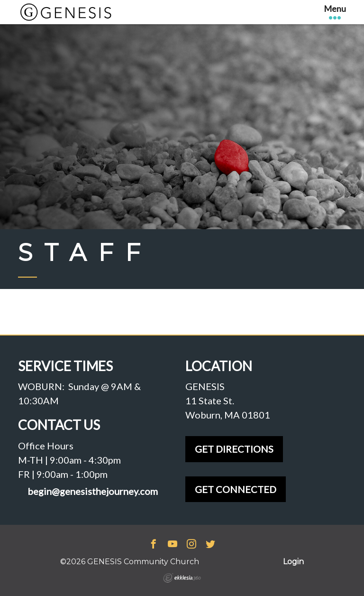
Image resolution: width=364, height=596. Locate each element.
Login (293, 562)
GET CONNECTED (236, 489)
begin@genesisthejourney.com (93, 491)
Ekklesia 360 (182, 578)
